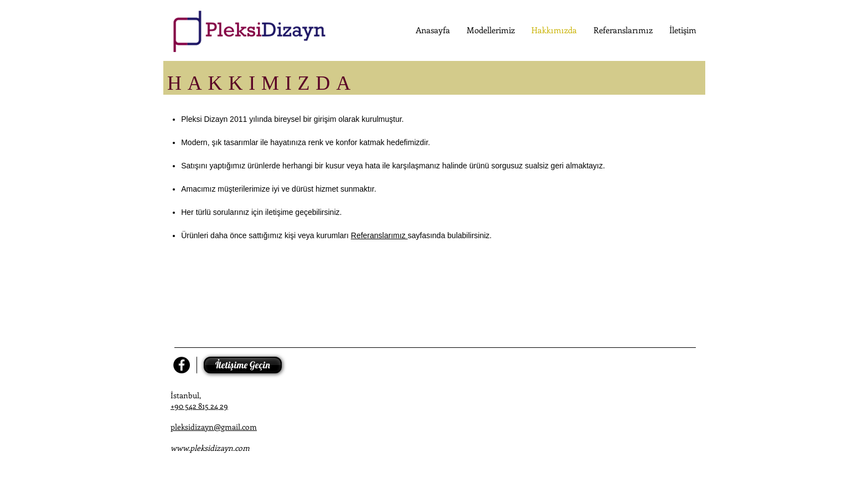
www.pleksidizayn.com (210, 448)
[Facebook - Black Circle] (182, 365)
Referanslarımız (379, 235)
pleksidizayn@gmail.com (214, 427)
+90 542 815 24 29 (199, 406)
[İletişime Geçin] (243, 365)
